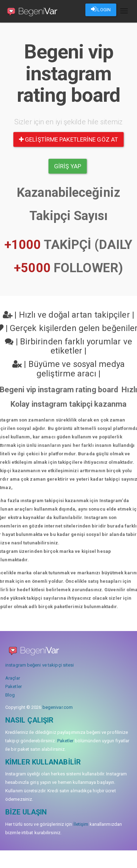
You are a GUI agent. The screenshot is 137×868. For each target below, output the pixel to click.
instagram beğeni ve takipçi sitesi (40, 665)
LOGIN (101, 9)
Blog (10, 695)
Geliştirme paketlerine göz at (68, 139)
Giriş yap (68, 166)
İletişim (81, 824)
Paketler (14, 686)
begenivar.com (58, 707)
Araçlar (13, 678)
